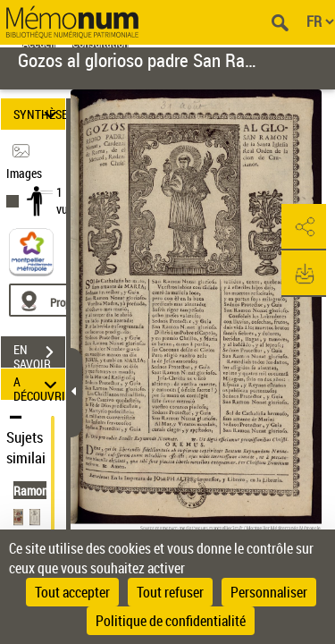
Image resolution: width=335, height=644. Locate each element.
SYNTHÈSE (39, 114)
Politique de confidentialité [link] (171, 621)
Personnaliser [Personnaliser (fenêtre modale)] (269, 592)
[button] (304, 227)
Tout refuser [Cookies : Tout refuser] (170, 592)
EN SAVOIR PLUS (39, 354)
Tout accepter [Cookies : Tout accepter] (72, 592)
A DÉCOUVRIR (39, 384)
